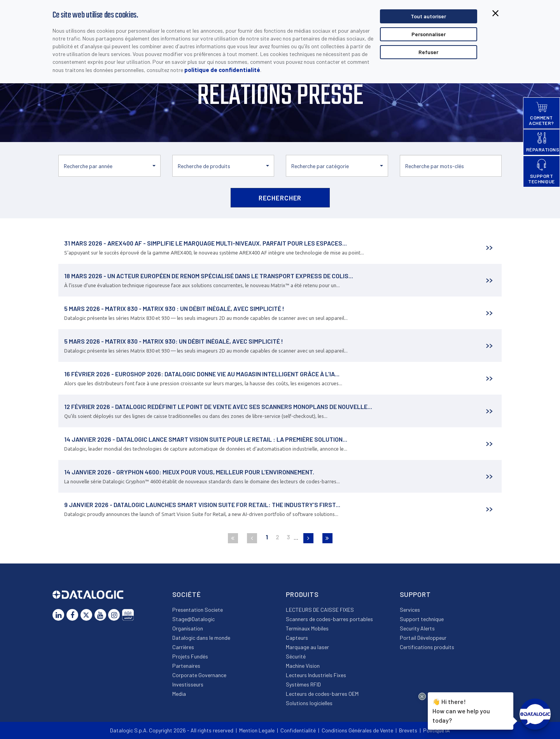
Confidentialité (298, 730)
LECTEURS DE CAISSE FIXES (320, 610)
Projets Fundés (190, 656)
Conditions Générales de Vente (357, 730)
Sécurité (296, 656)
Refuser (428, 52)
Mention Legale (257, 730)
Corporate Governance (199, 675)
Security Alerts (417, 628)
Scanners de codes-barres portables (329, 619)
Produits (302, 594)
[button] (109, 166)
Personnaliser (429, 34)
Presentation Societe (198, 610)
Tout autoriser (428, 16)
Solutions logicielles (309, 703)
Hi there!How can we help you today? (461, 710)
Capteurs (297, 638)
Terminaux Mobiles (307, 628)
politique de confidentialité (222, 70)
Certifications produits (427, 647)
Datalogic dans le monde (201, 638)
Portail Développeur (423, 638)
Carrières (183, 647)
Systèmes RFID (303, 684)
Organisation (188, 628)
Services (410, 610)
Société (187, 594)
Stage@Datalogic (193, 619)
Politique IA (437, 730)
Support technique (422, 619)
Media (179, 694)
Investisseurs (188, 684)
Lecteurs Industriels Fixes (316, 675)
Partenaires (186, 666)
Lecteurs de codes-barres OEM (322, 694)
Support (415, 594)
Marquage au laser (307, 647)
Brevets (408, 730)
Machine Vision (303, 666)
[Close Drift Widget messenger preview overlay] (422, 696)
